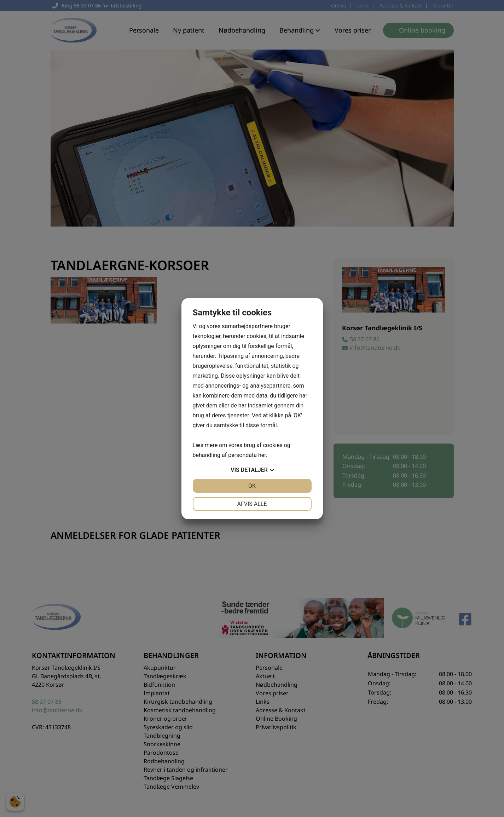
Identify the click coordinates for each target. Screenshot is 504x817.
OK (252, 486)
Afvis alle (252, 504)
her (262, 455)
